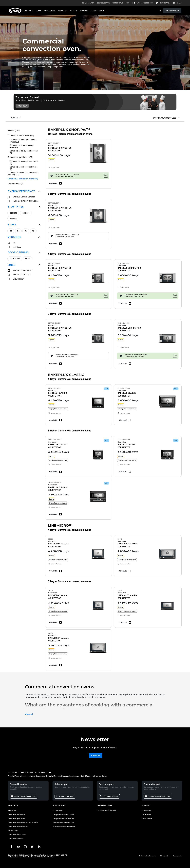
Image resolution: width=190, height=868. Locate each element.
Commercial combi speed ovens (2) (24, 168)
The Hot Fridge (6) (16, 184)
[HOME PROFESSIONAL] (16, 11)
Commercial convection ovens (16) (23, 179)
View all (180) (14, 131)
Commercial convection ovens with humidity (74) (23, 174)
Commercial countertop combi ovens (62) (23, 141)
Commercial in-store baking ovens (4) (22, 146)
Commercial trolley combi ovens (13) (24, 152)
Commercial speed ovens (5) (20, 157)
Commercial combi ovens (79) (21, 136)
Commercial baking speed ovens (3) (24, 162)
